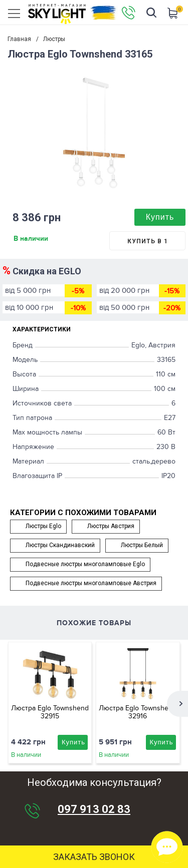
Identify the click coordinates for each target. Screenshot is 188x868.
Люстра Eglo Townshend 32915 (50, 712)
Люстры (54, 39)
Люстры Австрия (111, 526)
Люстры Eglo (43, 526)
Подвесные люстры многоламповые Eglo (85, 564)
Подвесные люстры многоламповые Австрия (91, 583)
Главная (19, 39)
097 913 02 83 (94, 809)
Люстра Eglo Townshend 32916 (138, 712)
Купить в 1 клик (148, 244)
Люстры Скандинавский (60, 545)
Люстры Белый (142, 545)
